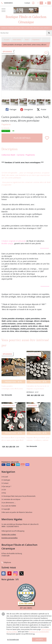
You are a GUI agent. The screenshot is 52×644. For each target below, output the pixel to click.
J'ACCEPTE (39, 639)
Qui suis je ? (6, 486)
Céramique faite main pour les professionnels (18, 496)
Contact (27, 3)
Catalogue (6, 480)
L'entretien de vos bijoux (11, 499)
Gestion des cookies (9, 534)
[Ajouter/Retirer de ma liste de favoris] (47, 138)
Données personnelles (9, 538)
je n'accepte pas (13, 639)
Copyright (6, 509)
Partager (11, 109)
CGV (4, 490)
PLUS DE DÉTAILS (22, 138)
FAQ (4, 493)
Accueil (6, 40)
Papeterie (36, 40)
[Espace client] (33, 3)
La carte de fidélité (9, 506)
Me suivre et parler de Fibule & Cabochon (17, 512)
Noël (27, 40)
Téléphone (6, 562)
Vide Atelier (17, 40)
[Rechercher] (49, 33)
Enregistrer (27, 109)
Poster (41, 109)
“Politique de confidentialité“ (39, 632)
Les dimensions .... (9, 503)
